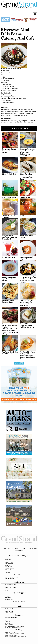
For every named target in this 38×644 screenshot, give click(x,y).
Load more (19, 363)
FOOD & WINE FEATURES (11, 585)
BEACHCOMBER (9, 619)
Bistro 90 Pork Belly (9, 174)
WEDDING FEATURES (10, 632)
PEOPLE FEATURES (10, 609)
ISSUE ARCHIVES (9, 561)
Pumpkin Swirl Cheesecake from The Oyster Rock (10, 238)
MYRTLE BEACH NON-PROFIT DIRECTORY (15, 626)
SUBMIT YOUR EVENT (10, 580)
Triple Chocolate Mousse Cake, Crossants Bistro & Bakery (27, 177)
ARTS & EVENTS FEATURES (12, 577)
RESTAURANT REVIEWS (11, 588)
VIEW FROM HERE (9, 625)
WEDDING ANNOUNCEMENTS (12, 635)
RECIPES (7, 590)
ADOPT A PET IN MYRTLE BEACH (13, 628)
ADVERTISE (33, 548)
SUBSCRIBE (19, 550)
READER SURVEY (9, 564)
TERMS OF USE (6, 548)
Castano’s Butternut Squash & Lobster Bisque (9, 279)
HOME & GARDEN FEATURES (12, 604)
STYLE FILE (8, 596)
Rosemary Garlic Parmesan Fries (8, 302)
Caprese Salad (25, 198)
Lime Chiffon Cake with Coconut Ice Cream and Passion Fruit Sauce (27, 303)
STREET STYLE (8, 598)
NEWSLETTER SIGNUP (10, 568)
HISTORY (7, 620)
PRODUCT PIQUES (9, 599)
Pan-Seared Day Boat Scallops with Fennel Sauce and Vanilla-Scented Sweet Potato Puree (27, 356)
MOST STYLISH (8, 595)
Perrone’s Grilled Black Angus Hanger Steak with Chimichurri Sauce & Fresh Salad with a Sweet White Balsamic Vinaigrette (10, 329)
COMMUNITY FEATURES (11, 618)
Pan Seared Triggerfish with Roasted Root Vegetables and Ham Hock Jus (28, 280)
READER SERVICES (10, 562)
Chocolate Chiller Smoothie (8, 217)
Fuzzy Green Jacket (9, 198)
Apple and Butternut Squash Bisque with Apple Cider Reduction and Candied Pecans (27, 153)
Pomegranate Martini (10, 257)
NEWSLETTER (8, 567)
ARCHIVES (7, 565)
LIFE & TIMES (8, 623)
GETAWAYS (7, 622)
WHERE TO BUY (9, 560)
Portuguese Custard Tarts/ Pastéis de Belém (9, 151)
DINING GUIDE (8, 589)
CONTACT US (16, 548)
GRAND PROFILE (9, 611)
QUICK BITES (8, 586)
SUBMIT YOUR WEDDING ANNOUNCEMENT (15, 637)
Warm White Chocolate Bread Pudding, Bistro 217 (27, 326)
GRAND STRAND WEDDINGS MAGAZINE (15, 634)
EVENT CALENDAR (9, 579)
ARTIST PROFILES (9, 610)
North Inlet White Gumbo (26, 237)
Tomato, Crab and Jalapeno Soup (26, 258)
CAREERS (25, 548)
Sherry (22, 216)
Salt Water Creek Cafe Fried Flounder (10, 353)
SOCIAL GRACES (9, 613)
